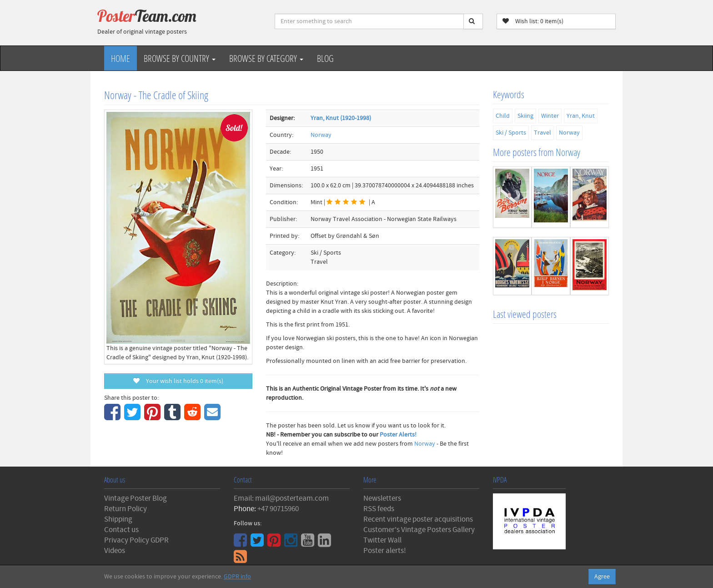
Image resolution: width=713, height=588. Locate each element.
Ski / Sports (511, 133)
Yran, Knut (581, 116)
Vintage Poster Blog (136, 498)
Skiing (525, 116)
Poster (147, 16)
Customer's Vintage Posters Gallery (419, 530)
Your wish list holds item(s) (178, 381)
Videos (115, 551)
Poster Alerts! (398, 435)
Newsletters (382, 498)
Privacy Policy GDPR (136, 540)
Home (121, 58)
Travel (542, 133)
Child (503, 116)
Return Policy (126, 509)
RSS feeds (379, 509)
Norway (321, 135)
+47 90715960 (278, 509)
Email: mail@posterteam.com (281, 498)
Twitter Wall (382, 540)
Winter (550, 116)
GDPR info (237, 577)
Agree (602, 577)
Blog (325, 58)
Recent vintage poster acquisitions (418, 519)
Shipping (118, 519)
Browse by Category (266, 58)
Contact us (121, 530)
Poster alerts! (385, 551)
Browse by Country (180, 58)
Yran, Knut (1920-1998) (341, 118)
